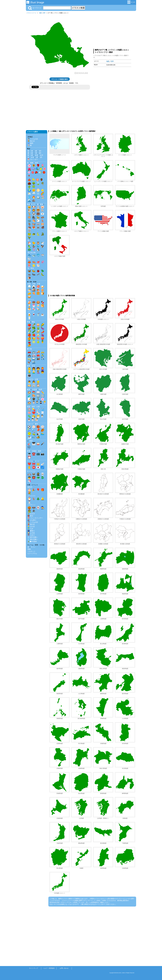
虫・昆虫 (31, 268)
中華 (39, 284)
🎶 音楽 (30, 441)
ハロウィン (31, 505)
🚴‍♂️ (43, 355)
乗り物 (29, 349)
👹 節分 (30, 516)
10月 (36, 155)
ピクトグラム (32, 553)
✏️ (43, 392)
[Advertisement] (112, 31)
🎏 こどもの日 (33, 139)
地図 (40, 13)
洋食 (34, 284)
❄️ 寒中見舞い (33, 537)
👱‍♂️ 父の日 (31, 527)
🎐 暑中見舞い (33, 539)
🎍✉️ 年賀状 (32, 541)
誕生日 (30, 487)
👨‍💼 (29, 382)
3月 (32, 151)
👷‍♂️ (38, 382)
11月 (41, 155)
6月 (32, 153)
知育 (40, 389)
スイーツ (31, 299)
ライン (33, 547)
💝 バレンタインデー (35, 518)
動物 (29, 204)
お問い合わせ (64, 968)
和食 (29, 284)
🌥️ (29, 194)
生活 (33, 366)
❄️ (38, 194)
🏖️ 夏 (30, 145)
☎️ (34, 454)
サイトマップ (34, 968)
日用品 (34, 451)
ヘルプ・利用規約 (49, 968)
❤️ (34, 413)
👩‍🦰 (43, 369)
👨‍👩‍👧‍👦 (29, 375)
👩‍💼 (34, 382)
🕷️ (34, 511)
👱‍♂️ (29, 372)
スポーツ (30, 424)
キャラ (33, 204)
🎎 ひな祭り (32, 520)
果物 (33, 322)
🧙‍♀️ (43, 508)
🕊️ (43, 243)
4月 (36, 151)
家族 (29, 366)
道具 (40, 451)
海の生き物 (31, 252)
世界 (44, 13)
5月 (40, 151)
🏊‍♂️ (43, 434)
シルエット (31, 551)
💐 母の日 (31, 141)
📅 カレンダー (33, 159)
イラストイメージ (31, 13)
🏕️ (38, 437)
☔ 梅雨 (30, 143)
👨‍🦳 (34, 372)
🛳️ (34, 362)
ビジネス (30, 379)
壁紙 (29, 549)
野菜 (29, 322)
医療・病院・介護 (33, 407)
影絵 (42, 204)
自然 (36, 163)
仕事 (36, 379)
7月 (36, 153)
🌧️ (34, 194)
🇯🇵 (38, 467)
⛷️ (29, 437)
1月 (37, 157)
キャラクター (32, 471)
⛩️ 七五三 (31, 535)
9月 (32, 155)
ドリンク (31, 312)
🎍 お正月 (31, 514)
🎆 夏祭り (31, 531)
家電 (29, 451)
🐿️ (34, 224)
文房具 (35, 389)
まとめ (131, 2)
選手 (36, 424)
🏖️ (43, 197)
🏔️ (38, 197)
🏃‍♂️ (38, 399)
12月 (32, 157)
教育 (29, 389)
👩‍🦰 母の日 (31, 524)
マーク (37, 461)
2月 (41, 157)
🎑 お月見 (31, 533)
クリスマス (31, 496)
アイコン (30, 461)
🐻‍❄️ (43, 214)
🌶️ (43, 331)
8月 (40, 153)
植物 (32, 163)
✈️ (43, 359)
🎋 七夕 (30, 529)
